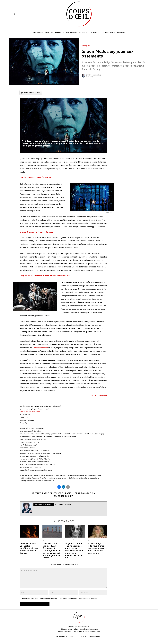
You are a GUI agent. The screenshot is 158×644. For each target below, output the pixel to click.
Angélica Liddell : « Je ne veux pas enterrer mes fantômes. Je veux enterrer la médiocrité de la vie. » (74, 551)
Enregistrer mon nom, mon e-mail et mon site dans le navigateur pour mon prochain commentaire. (60, 598)
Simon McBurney (63, 496)
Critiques (86, 46)
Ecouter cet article (31, 92)
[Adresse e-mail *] (138, 619)
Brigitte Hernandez (93, 75)
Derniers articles (63, 505)
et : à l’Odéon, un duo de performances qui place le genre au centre (52, 551)
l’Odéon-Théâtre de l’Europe (30, 412)
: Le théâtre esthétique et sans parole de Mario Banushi (29, 548)
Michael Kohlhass (40, 348)
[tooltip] (142, 14)
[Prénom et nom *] (138, 611)
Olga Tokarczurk (85, 493)
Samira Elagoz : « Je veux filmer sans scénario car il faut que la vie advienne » (98, 548)
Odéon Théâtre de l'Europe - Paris (51, 493)
